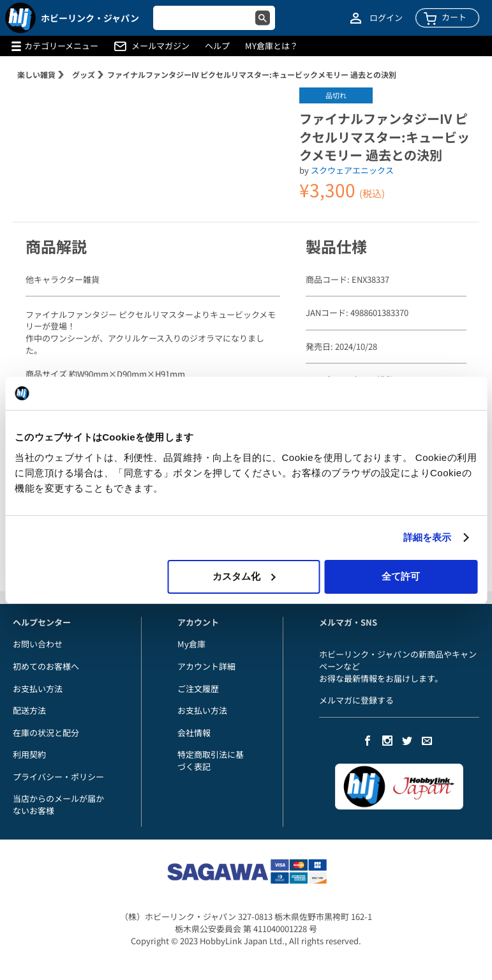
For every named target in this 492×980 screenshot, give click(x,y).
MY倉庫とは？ (272, 46)
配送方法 (29, 710)
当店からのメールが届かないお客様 (58, 804)
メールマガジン (160, 46)
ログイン (386, 18)
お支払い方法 (38, 689)
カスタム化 (244, 576)
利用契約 (29, 754)
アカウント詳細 (206, 666)
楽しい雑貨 (36, 74)
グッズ (84, 74)
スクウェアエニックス (352, 170)
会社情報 (194, 733)
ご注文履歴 (198, 689)
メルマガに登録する (356, 700)
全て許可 (401, 576)
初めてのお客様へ (46, 666)
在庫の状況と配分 (46, 733)
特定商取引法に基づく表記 (211, 760)
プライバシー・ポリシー (58, 777)
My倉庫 (191, 644)
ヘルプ (217, 46)
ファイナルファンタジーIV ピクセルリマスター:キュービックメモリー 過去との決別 (252, 74)
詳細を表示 (428, 537)
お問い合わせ (38, 644)
